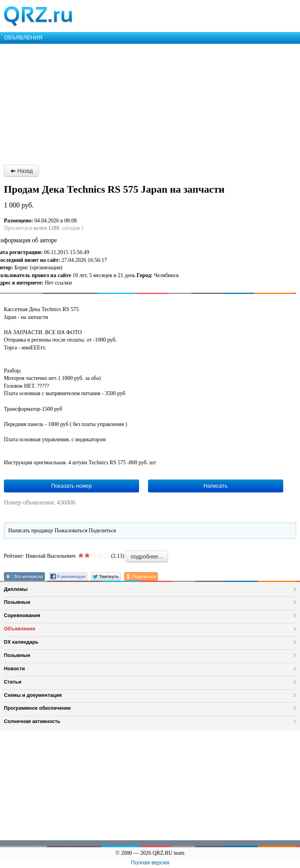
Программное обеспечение (37, 708)
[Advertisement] (150, 102)
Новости (14, 668)
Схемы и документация (33, 695)
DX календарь (21, 642)
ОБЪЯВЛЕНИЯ (23, 38)
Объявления (20, 629)
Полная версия (150, 863)
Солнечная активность (32, 721)
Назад (21, 171)
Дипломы (16, 589)
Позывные (17, 602)
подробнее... (147, 557)
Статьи (13, 682)
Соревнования (22, 615)
